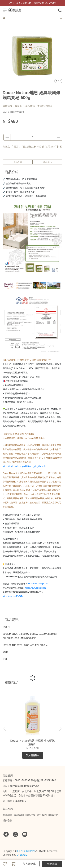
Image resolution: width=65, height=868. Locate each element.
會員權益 (7, 815)
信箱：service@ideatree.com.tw (21, 786)
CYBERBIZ (22, 855)
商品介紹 (18, 162)
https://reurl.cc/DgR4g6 (35, 588)
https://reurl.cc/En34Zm (13, 596)
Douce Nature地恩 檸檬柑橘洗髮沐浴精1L (32, 742)
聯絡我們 (53, 815)
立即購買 (52, 864)
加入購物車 (29, 864)
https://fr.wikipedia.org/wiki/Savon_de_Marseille (24, 466)
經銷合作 (7, 821)
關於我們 (42, 815)
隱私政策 (30, 815)
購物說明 (19, 815)
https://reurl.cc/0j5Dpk (38, 584)
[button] (60, 729)
